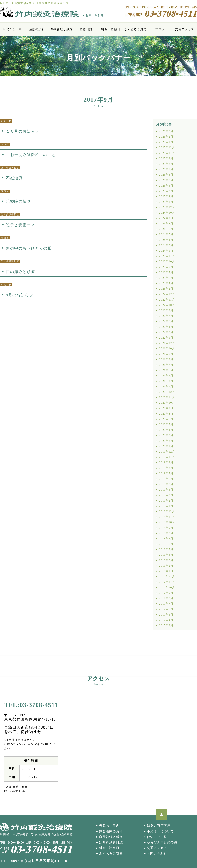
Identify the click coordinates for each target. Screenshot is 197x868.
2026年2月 (166, 137)
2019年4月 (166, 490)
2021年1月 (166, 387)
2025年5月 (166, 180)
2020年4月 (166, 430)
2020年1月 (166, 446)
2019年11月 (167, 457)
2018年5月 (166, 549)
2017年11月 (167, 582)
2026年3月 (166, 131)
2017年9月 (166, 593)
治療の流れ (37, 29)
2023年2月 (166, 289)
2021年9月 (166, 354)
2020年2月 (166, 441)
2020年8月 (166, 414)
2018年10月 (167, 522)
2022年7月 (166, 316)
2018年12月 (167, 511)
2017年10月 (167, 588)
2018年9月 (166, 528)
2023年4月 (166, 283)
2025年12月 (167, 147)
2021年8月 (166, 359)
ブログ (160, 29)
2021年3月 (166, 381)
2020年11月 (167, 397)
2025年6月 (166, 175)
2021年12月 (167, 343)
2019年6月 (166, 479)
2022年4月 (166, 327)
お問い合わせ (95, 15)
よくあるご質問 (135, 29)
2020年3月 (166, 435)
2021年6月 (166, 370)
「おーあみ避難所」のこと (31, 155)
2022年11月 (167, 300)
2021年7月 (166, 365)
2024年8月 (166, 224)
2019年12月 (167, 452)
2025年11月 (167, 153)
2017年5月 (166, 615)
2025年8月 (166, 164)
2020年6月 (166, 419)
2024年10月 (167, 213)
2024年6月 (166, 229)
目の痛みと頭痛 (20, 272)
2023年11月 (167, 256)
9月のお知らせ (20, 295)
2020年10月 (167, 403)
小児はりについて (160, 831)
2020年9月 (166, 408)
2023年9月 (166, 267)
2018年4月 (166, 555)
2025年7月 (166, 169)
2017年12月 (167, 577)
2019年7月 (166, 473)
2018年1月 (166, 571)
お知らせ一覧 (157, 837)
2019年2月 (166, 501)
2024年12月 (167, 207)
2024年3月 (166, 245)
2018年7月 (166, 539)
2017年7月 (166, 604)
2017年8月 (166, 598)
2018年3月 (166, 560)
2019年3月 (166, 495)
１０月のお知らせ (23, 131)
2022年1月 (166, 338)
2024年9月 (166, 218)
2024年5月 (166, 234)
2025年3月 (166, 191)
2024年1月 (166, 251)
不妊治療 (14, 178)
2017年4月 (166, 620)
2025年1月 (166, 202)
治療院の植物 (18, 201)
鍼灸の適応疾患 (159, 826)
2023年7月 (166, 273)
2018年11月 (167, 517)
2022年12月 (167, 294)
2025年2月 (166, 196)
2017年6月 (166, 609)
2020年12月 (167, 392)
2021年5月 (166, 376)
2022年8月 (166, 310)
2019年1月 (166, 506)
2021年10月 (167, 348)
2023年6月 (166, 278)
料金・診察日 (111, 29)
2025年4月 (166, 186)
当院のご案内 (12, 29)
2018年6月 (166, 544)
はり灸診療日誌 (111, 842)
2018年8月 (166, 533)
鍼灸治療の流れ (111, 831)
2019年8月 (166, 468)
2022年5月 (166, 321)
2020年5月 (166, 425)
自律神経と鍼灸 (62, 29)
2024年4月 (166, 240)
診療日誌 (86, 29)
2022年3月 (166, 332)
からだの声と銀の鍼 (162, 842)
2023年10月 (167, 262)
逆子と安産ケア (20, 225)
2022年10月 (167, 305)
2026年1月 (166, 142)
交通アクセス (185, 29)
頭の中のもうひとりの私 (29, 248)
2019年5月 (166, 484)
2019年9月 (166, 463)
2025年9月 (166, 158)
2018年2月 (166, 566)
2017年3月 (166, 626)
